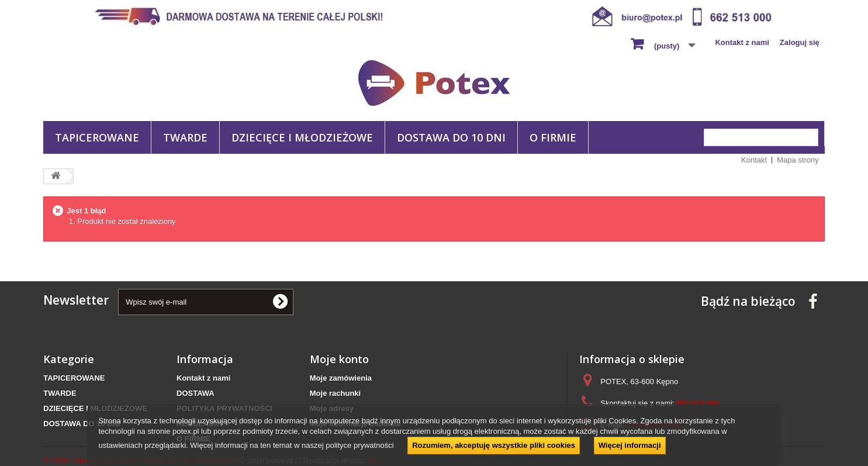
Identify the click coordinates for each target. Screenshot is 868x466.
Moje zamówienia (341, 378)
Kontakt (754, 160)
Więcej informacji (630, 445)
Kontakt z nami (742, 42)
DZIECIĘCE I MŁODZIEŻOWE (302, 137)
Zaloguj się (800, 42)
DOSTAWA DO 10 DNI (451, 137)
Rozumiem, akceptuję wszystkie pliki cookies (494, 445)
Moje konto (339, 359)
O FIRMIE (553, 137)
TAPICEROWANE (97, 137)
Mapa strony (798, 160)
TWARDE (185, 137)
